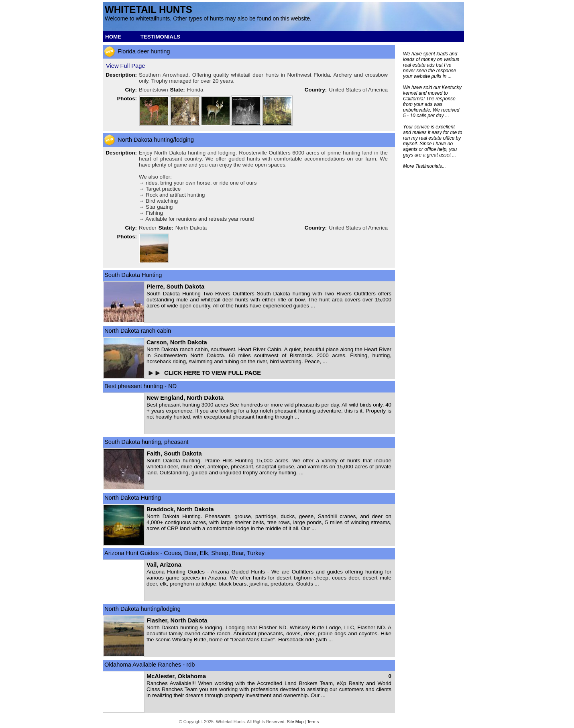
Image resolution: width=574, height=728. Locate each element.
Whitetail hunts (149, 9)
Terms (313, 722)
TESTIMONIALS (160, 37)
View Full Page (126, 66)
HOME (113, 37)
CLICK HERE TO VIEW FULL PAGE (213, 373)
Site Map (295, 722)
